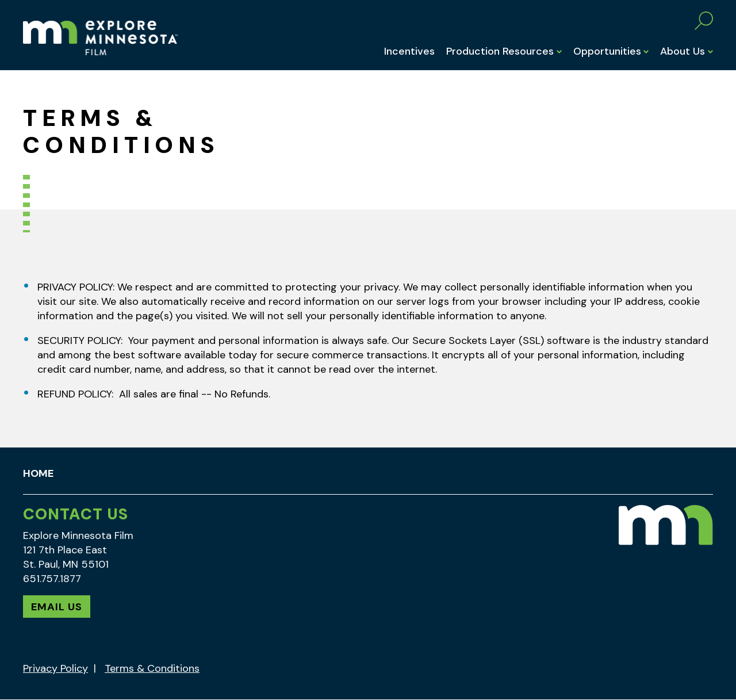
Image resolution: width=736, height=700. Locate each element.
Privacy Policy (55, 668)
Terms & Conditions (152, 668)
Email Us (57, 607)
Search (704, 21)
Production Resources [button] (500, 51)
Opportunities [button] (607, 51)
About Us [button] (683, 51)
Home (38, 473)
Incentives (409, 51)
